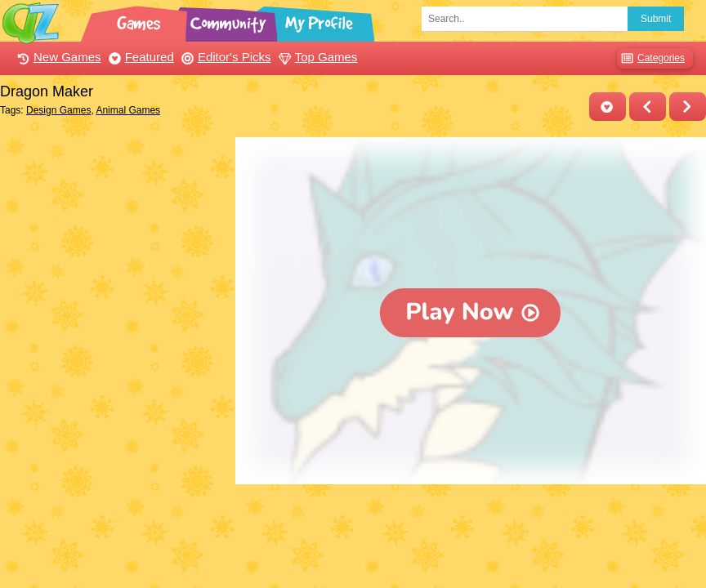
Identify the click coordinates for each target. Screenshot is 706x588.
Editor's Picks (224, 57)
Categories (651, 58)
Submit (656, 19)
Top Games (316, 57)
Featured (139, 57)
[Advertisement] (114, 239)
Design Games (58, 110)
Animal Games (128, 110)
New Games (57, 57)
